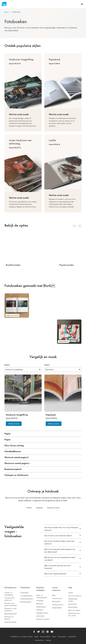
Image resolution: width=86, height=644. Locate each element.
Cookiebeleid (72, 637)
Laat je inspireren (56, 589)
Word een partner (74, 610)
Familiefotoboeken (27, 599)
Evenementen (57, 598)
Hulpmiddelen (57, 608)
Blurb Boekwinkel (11, 614)
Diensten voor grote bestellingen (11, 604)
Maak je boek (14, 424)
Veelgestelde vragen (73, 600)
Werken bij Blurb (45, 637)
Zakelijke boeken (42, 613)
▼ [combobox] (23, 370)
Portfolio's (40, 610)
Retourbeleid (73, 607)
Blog (54, 595)
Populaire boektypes (41, 589)
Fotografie (40, 601)
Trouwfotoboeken (26, 596)
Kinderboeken (41, 607)
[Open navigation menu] (82, 4)
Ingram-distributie (10, 622)
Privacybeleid (62, 637)
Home (7, 12)
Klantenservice (40, 640)
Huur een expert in (75, 596)
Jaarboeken (40, 616)
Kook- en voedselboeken (42, 596)
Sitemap (48, 640)
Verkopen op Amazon (9, 618)
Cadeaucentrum (58, 605)
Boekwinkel (56, 602)
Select (7, 365)
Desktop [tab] (40, 508)
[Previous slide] (74, 226)
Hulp (70, 588)
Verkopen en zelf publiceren (10, 610)
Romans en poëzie (43, 619)
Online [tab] (29, 508)
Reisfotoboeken (26, 602)
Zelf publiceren (10, 588)
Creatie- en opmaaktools (9, 594)
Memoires (40, 604)
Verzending (72, 604)
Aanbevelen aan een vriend (74, 614)
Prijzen (71, 593)
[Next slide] (80, 226)
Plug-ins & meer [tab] (53, 508)
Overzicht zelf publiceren (9, 599)
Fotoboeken (25, 588)
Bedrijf (36, 637)
